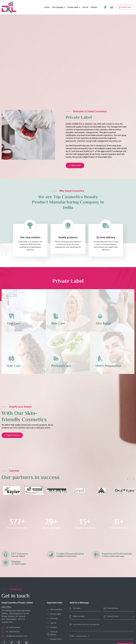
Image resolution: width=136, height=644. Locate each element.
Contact (94, 7)
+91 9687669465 (13, 632)
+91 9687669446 (13, 627)
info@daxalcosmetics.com (17, 636)
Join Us (85, 7)
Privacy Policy (56, 639)
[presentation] (128, 479)
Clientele (54, 618)
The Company (59, 7)
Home (47, 7)
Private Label (73, 7)
